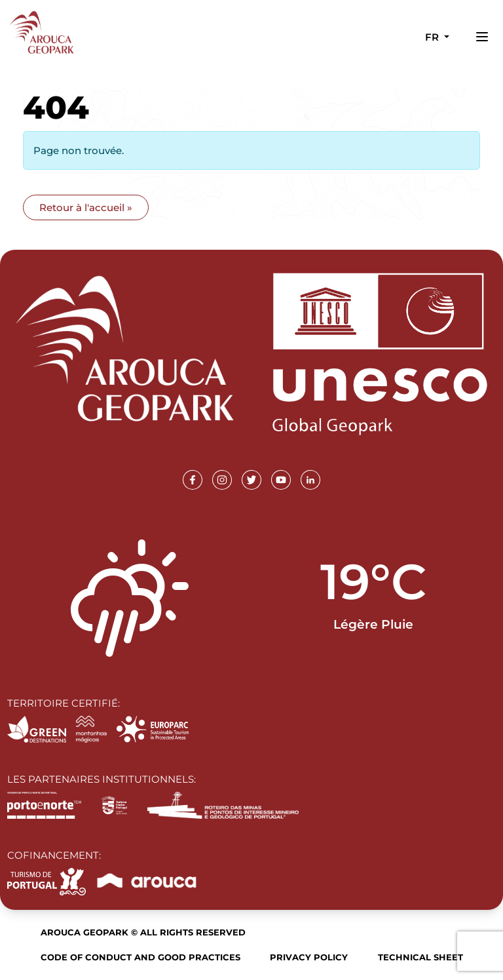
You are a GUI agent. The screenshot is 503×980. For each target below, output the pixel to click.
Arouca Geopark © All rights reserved (143, 932)
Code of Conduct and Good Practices (140, 957)
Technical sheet (420, 957)
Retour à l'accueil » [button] (86, 207)
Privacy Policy (309, 957)
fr (433, 37)
